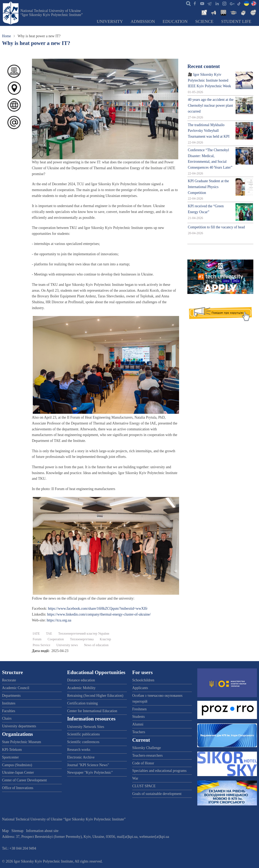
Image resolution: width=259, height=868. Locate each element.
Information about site (42, 831)
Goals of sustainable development (157, 794)
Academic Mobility (81, 688)
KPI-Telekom (12, 750)
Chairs (7, 718)
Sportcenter (10, 757)
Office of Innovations (18, 788)
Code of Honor (143, 763)
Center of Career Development (24, 780)
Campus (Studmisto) (17, 765)
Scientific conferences (83, 742)
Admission (143, 21)
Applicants (140, 688)
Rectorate (9, 680)
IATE (36, 634)
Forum (37, 639)
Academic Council (16, 688)
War (135, 778)
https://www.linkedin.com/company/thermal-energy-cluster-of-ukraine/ (99, 614)
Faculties (9, 711)
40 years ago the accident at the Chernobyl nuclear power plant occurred (211, 105)
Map (5, 831)
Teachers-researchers (148, 755)
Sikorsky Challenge (147, 748)
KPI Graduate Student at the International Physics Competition (208, 187)
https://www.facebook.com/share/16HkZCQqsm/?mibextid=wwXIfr (98, 608)
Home (6, 36)
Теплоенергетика (82, 639)
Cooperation (56, 639)
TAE (49, 634)
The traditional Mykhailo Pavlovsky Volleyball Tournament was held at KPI (209, 131)
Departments (11, 696)
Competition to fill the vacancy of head (216, 227)
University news (67, 645)
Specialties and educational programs (159, 771)
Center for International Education (92, 711)
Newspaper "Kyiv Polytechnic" (90, 772)
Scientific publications (83, 734)
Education (175, 21)
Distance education (81, 680)
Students (139, 717)
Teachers (139, 732)
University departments (19, 726)
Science (204, 21)
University (110, 21)
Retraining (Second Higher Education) (95, 696)
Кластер (105, 639)
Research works (79, 750)
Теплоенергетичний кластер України (84, 634)
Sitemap (18, 831)
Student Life (236, 21)
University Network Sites (86, 727)
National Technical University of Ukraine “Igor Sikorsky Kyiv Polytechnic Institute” (52, 13)
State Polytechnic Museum (22, 742)
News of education (96, 645)
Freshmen (140, 709)
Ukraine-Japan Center (18, 772)
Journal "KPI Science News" (88, 765)
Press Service (42, 645)
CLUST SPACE (144, 786)
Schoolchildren (143, 680)
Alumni (138, 724)
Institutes (9, 703)
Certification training (82, 703)
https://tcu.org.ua (59, 620)
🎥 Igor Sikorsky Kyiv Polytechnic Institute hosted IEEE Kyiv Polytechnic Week (209, 80)
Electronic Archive (81, 757)
